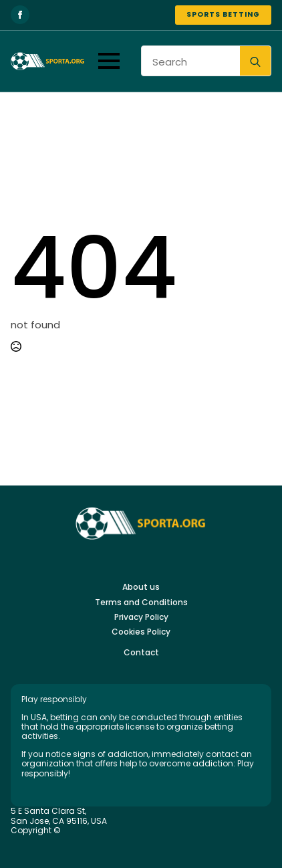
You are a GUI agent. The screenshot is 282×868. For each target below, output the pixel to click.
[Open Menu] (109, 61)
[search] (255, 62)
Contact (141, 653)
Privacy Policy (141, 617)
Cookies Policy (141, 632)
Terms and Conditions (141, 603)
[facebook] (20, 15)
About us (141, 587)
